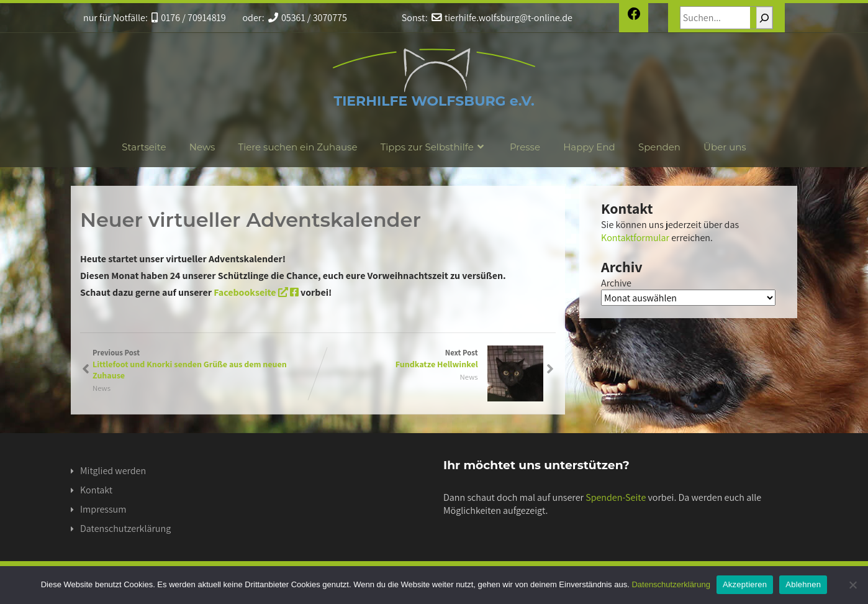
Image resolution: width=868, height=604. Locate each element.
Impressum (103, 509)
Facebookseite (256, 292)
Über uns (725, 147)
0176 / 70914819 (189, 18)
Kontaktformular (635, 238)
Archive (616, 283)
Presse (525, 147)
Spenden (659, 147)
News (202, 147)
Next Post (431, 359)
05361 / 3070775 (308, 18)
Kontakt (96, 490)
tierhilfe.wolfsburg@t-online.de (502, 18)
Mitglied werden (113, 471)
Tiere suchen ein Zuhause (298, 147)
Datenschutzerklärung (125, 528)
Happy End (589, 147)
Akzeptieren (745, 584)
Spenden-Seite (616, 497)
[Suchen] (764, 18)
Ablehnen (803, 584)
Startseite (144, 147)
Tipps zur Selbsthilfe (434, 147)
